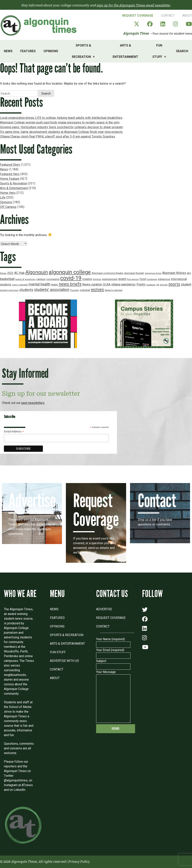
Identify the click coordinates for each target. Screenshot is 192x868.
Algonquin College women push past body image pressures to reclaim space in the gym (60, 122)
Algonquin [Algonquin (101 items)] (37, 272)
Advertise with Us (64, 661)
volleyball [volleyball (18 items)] (85, 290)
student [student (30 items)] (186, 284)
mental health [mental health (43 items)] (39, 284)
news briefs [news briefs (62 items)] (70, 284)
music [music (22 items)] (54, 285)
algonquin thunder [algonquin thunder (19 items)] (134, 273)
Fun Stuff (157, 51)
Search (182, 51)
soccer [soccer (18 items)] (164, 285)
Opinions (51, 51)
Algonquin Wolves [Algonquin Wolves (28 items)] (174, 273)
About (187, 16)
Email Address (14, 432)
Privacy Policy (79, 862)
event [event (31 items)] (122, 279)
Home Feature (10, 179)
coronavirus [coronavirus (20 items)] (53, 279)
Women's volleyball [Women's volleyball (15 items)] (114, 290)
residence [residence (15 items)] (151, 285)
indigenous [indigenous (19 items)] (164, 279)
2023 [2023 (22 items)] (10, 273)
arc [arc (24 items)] (189, 273)
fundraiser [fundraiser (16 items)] (152, 279)
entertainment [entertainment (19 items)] (110, 279)
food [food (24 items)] (143, 279)
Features (28, 51)
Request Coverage (138, 16)
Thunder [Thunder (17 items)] (74, 290)
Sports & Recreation (81, 51)
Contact (168, 16)
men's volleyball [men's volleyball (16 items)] (20, 285)
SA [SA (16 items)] (158, 285)
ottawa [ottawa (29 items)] (116, 284)
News (8, 51)
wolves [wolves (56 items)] (97, 289)
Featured (57, 618)
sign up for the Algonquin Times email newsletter (133, 5)
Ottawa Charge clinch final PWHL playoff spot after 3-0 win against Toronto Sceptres (58, 136)
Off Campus (8, 207)
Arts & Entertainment (125, 51)
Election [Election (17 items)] (97, 279)
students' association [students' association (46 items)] (52, 290)
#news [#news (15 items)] (3, 273)
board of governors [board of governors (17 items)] (25, 279)
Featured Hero (10, 174)
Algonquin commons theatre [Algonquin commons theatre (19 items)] (108, 273)
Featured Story (10, 165)
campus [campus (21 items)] (41, 279)
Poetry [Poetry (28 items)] (141, 285)
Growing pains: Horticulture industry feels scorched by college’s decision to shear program (61, 127)
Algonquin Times (136, 34)
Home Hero (8, 193)
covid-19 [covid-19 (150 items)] (71, 278)
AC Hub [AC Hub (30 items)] (19, 273)
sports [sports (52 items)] (174, 284)
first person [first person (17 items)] (133, 279)
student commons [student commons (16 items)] (9, 290)
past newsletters (33, 403)
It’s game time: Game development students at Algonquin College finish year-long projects (61, 132)
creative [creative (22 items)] (87, 279)
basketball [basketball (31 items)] (7, 279)
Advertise (104, 609)
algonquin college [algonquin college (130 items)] (70, 272)
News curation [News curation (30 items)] (92, 284)
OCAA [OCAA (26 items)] (107, 285)
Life (3, 197)
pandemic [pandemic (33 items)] (128, 284)
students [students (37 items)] (26, 290)
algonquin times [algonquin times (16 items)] (153, 273)
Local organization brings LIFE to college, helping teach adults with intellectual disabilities (61, 118)
